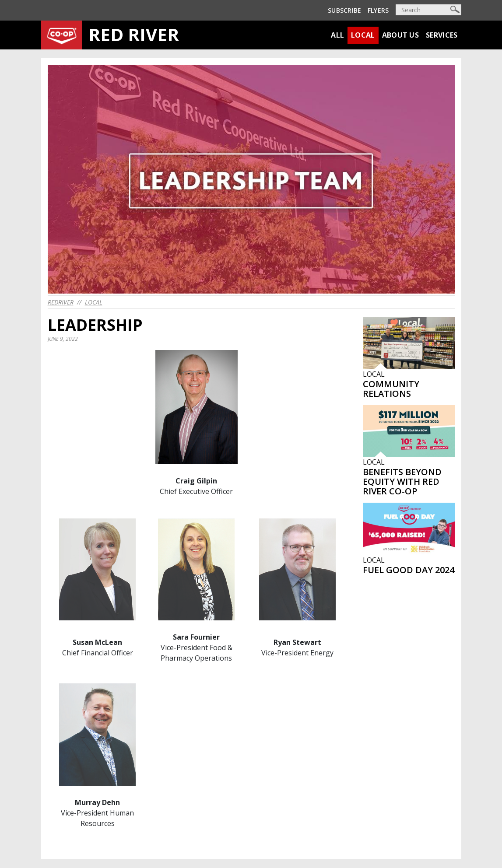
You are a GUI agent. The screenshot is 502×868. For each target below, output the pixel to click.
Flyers (378, 10)
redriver (61, 302)
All (337, 35)
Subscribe (345, 10)
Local (363, 35)
